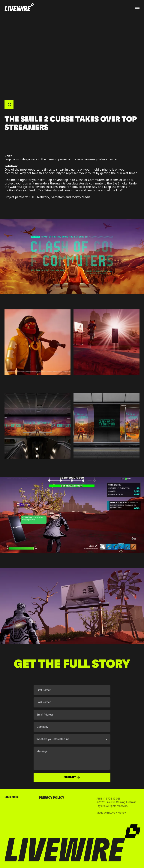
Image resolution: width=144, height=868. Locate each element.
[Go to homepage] (19, 7)
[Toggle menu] (137, 7)
